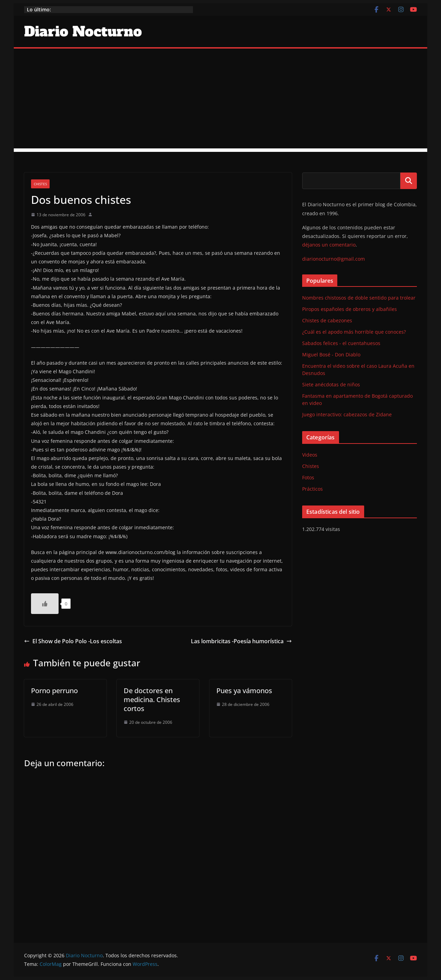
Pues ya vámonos (244, 691)
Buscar (409, 181)
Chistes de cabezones (327, 320)
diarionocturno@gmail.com (334, 259)
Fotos (308, 477)
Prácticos (312, 489)
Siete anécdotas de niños (331, 384)
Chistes (40, 184)
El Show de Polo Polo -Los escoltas (73, 641)
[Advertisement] (220, 100)
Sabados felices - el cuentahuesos (341, 343)
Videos (310, 455)
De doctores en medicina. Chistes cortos (152, 700)
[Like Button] (45, 604)
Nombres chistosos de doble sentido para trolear (359, 298)
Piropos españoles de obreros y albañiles (350, 309)
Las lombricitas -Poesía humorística (241, 641)
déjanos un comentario (329, 245)
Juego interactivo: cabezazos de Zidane (347, 414)
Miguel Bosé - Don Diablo (331, 355)
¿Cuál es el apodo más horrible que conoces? (354, 332)
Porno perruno (54, 691)
